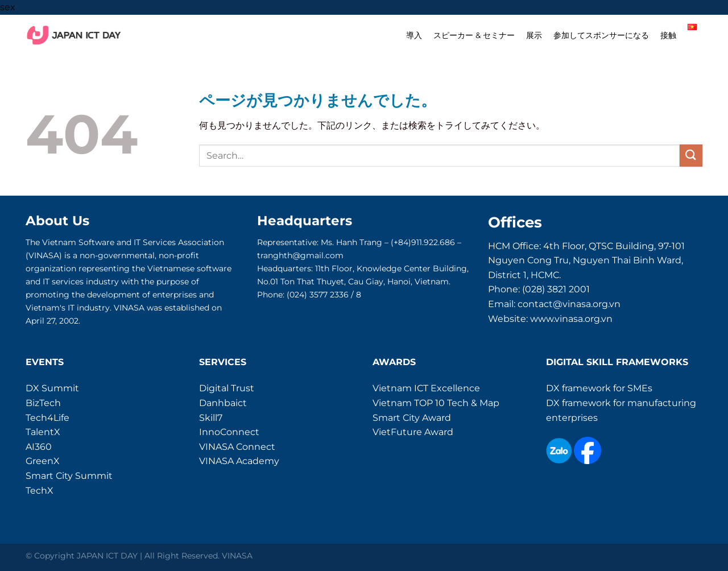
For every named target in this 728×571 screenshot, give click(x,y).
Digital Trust (227, 388)
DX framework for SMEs (599, 388)
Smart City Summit (69, 476)
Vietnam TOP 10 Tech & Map (436, 403)
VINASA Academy (239, 461)
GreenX (43, 461)
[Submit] (691, 156)
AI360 (39, 447)
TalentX (43, 432)
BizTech (43, 403)
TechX (40, 491)
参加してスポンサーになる (601, 35)
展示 (534, 35)
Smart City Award (412, 418)
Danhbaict (223, 403)
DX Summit (52, 388)
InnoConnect (229, 432)
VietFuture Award (413, 432)
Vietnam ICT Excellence (426, 388)
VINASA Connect (237, 447)
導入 (414, 35)
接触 (668, 35)
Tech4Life (47, 418)
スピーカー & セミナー (474, 35)
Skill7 (211, 418)
